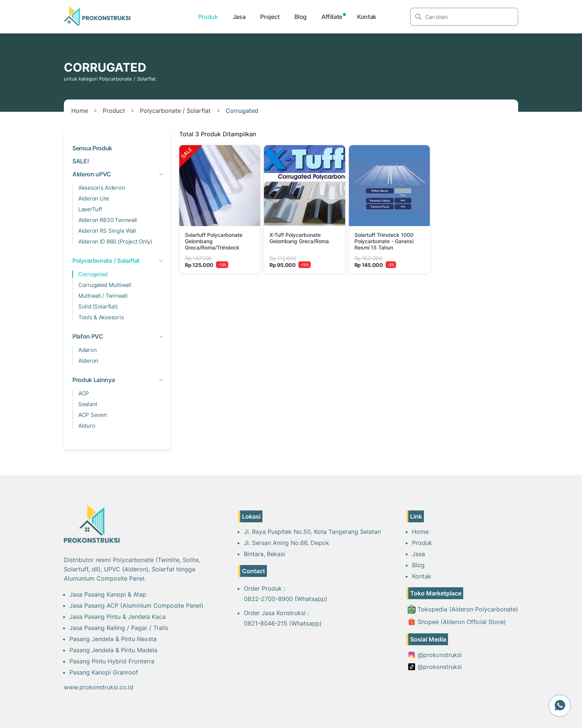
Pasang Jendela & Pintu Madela (113, 650)
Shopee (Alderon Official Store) (457, 622)
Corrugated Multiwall (105, 285)
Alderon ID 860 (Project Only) (115, 241)
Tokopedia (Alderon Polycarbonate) (463, 609)
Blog (300, 17)
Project (270, 17)
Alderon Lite (94, 198)
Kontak (367, 17)
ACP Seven (92, 415)
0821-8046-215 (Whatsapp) (283, 623)
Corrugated (242, 111)
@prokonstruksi (435, 655)
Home (80, 111)
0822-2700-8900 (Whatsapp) (286, 599)
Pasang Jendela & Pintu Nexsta (113, 639)
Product (114, 111)
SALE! (81, 161)
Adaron (87, 350)
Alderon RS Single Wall (107, 231)
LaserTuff (90, 209)
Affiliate (332, 17)
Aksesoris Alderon (102, 188)
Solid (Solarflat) (98, 306)
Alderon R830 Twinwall (108, 220)
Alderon (88, 361)
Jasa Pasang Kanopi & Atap (108, 594)
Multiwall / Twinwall (103, 296)
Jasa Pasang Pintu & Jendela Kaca (117, 617)
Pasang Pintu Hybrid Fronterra (112, 661)
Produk (208, 17)
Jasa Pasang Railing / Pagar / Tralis (119, 628)
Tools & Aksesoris (101, 317)
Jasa (239, 17)
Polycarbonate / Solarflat (175, 111)
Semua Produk (92, 148)
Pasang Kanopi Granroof (104, 672)
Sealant (88, 404)
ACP (84, 393)
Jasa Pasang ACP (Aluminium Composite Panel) (136, 605)
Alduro (87, 426)
